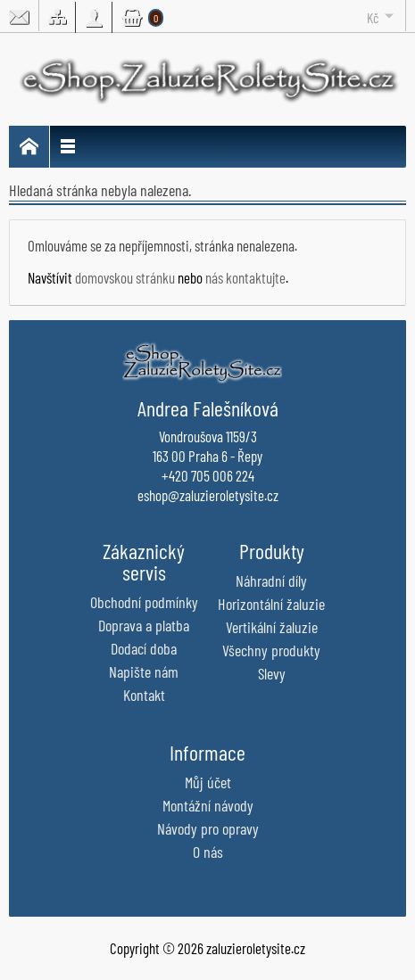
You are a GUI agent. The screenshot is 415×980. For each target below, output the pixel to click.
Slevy (272, 673)
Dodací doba (144, 648)
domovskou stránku (125, 277)
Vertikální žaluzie (272, 627)
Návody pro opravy (208, 828)
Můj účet (208, 782)
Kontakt (144, 695)
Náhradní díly (271, 581)
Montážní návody (208, 805)
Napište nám (144, 671)
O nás (208, 852)
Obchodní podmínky (144, 602)
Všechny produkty (271, 650)
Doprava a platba (144, 625)
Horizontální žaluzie (271, 604)
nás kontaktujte (245, 277)
